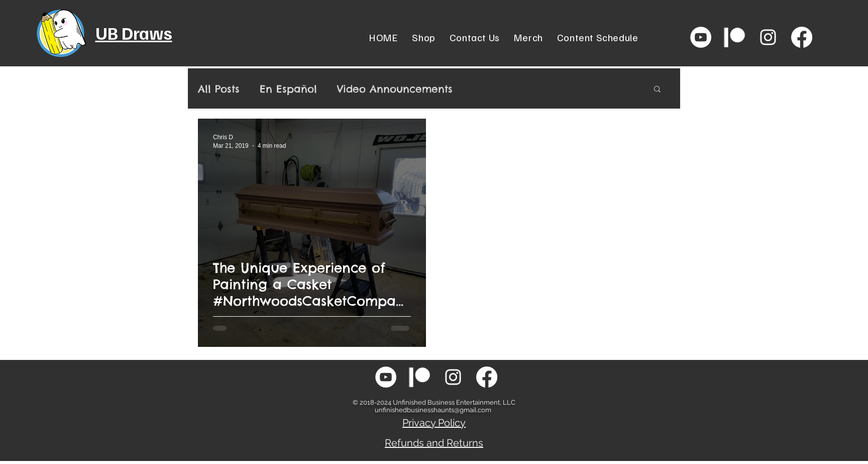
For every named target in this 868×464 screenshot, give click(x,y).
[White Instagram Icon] (768, 37)
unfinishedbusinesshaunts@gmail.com (433, 410)
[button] (657, 90)
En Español (288, 89)
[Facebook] (802, 37)
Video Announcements (395, 89)
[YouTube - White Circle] (701, 37)
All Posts (219, 89)
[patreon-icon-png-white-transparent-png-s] (734, 37)
